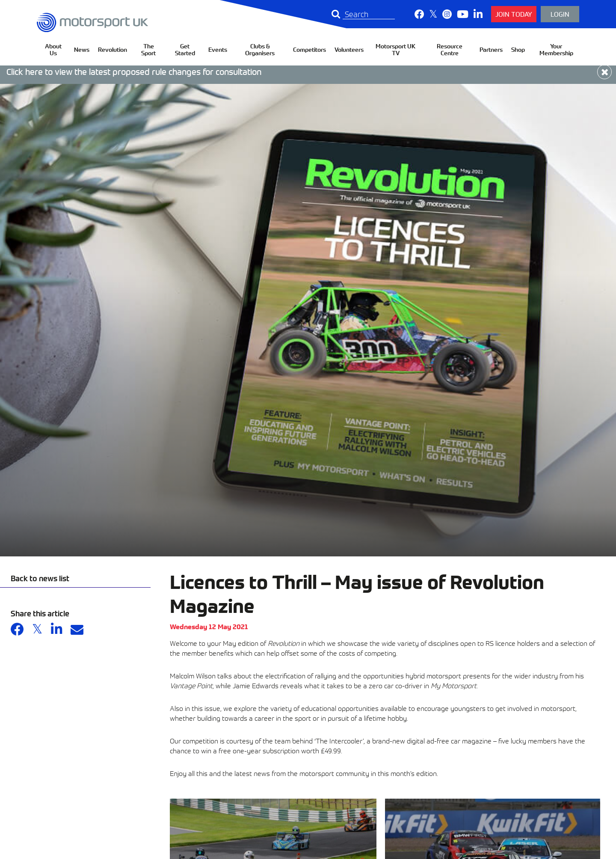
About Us (53, 49)
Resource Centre (450, 49)
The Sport (148, 49)
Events (218, 49)
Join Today (514, 14)
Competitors (309, 49)
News (82, 49)
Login (560, 14)
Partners (491, 49)
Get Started (185, 49)
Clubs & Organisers (260, 49)
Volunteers (349, 49)
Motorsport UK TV (395, 49)
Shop (518, 49)
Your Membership (556, 49)
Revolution (113, 49)
